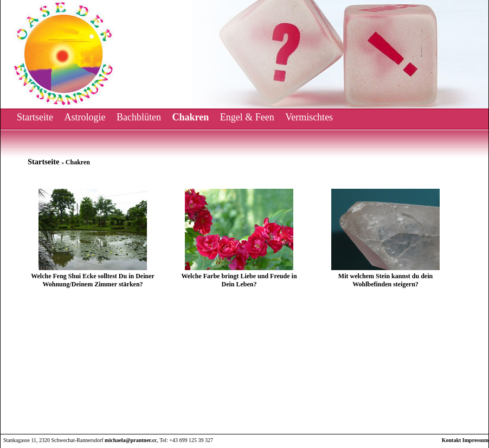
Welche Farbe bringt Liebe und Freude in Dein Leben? (239, 280)
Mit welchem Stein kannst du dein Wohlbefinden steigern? (385, 280)
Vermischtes (309, 117)
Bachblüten (139, 117)
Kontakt (452, 440)
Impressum (475, 440)
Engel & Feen (247, 117)
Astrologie (85, 117)
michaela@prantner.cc (131, 440)
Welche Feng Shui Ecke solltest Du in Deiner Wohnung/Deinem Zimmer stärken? (93, 280)
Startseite (35, 117)
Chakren (190, 117)
